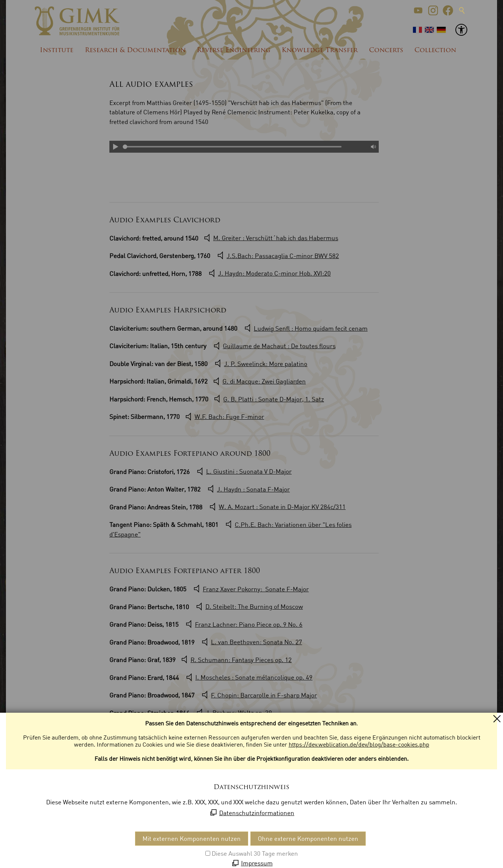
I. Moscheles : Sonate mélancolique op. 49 (254, 677)
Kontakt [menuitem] (31, 845)
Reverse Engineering (234, 50)
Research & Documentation (135, 50)
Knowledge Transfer (320, 50)
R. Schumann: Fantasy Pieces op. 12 (241, 660)
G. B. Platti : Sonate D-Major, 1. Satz (274, 399)
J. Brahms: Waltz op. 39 (239, 713)
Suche (462, 10)
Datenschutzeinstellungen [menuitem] (159, 845)
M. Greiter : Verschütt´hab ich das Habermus (276, 238)
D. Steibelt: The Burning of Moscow (254, 606)
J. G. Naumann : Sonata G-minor (219, 768)
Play (115, 147)
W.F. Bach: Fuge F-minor (229, 416)
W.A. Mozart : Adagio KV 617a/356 (256, 785)
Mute (373, 147)
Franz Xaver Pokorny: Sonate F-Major (256, 589)
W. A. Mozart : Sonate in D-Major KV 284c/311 (282, 507)
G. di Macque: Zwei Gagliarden (264, 381)
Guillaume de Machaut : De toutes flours (279, 346)
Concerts (386, 50)
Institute (57, 50)
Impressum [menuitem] (62, 845)
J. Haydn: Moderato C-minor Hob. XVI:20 (274, 273)
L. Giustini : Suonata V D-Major (249, 471)
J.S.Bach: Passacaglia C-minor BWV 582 (283, 256)
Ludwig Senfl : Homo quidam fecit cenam (311, 328)
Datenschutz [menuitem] (100, 845)
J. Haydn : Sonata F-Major (253, 489)
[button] (418, 10)
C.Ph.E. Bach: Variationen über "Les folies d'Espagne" (230, 529)
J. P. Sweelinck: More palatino (266, 364)
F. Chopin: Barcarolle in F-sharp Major (264, 695)
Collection (435, 50)
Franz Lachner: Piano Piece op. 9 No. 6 (249, 624)
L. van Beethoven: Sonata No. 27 (257, 642)
